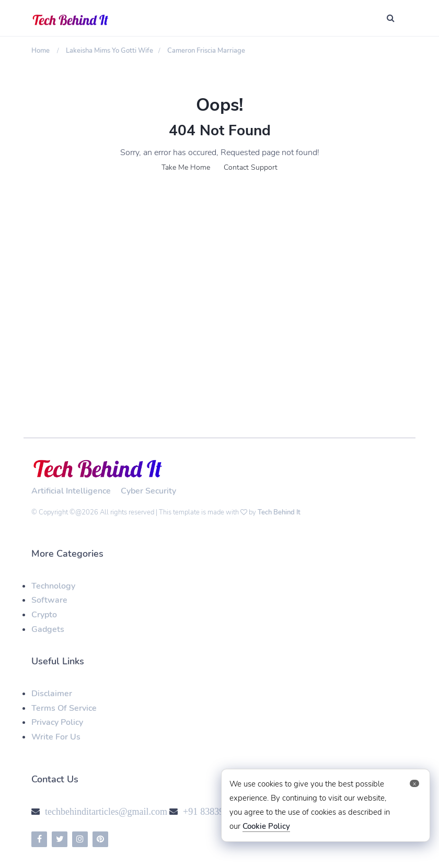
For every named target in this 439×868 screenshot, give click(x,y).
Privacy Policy (57, 722)
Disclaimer (52, 694)
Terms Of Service (64, 708)
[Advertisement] (219, 271)
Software (49, 600)
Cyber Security (148, 491)
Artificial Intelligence (71, 491)
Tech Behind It (279, 512)
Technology (53, 586)
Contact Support (251, 167)
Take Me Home (186, 167)
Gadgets (48, 629)
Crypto (44, 615)
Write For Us (56, 737)
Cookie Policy (266, 826)
